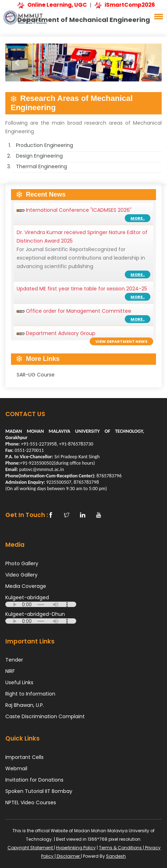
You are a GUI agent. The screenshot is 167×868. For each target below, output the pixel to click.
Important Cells (24, 757)
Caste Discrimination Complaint (45, 716)
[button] (157, 16)
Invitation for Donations (34, 780)
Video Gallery (21, 575)
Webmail (16, 768)
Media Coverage (26, 586)
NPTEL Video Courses (31, 802)
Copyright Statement (31, 848)
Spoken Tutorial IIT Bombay (39, 791)
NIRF (10, 671)
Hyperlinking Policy (76, 848)
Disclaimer (68, 856)
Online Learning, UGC (52, 5)
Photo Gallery (22, 563)
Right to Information (30, 694)
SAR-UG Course (36, 375)
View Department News (121, 341)
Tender (14, 660)
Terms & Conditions (121, 848)
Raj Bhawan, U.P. (25, 705)
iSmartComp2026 (125, 5)
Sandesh (116, 856)
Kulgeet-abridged (27, 597)
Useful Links (19, 682)
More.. (138, 218)
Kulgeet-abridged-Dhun (35, 614)
